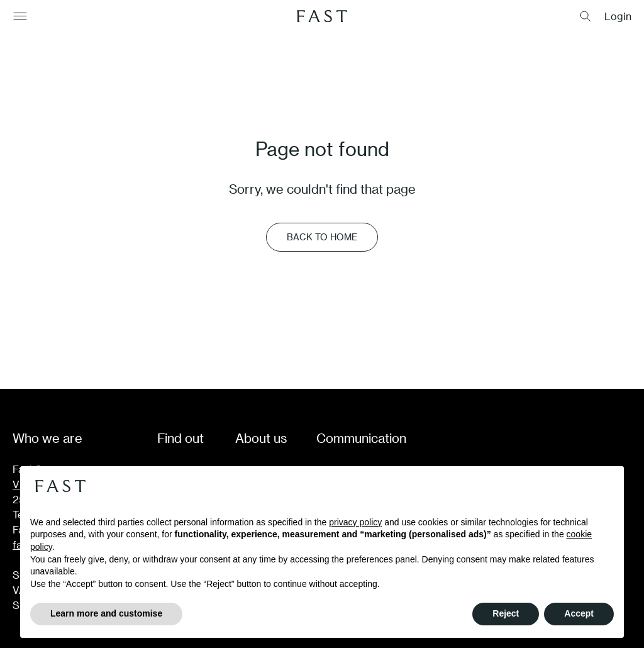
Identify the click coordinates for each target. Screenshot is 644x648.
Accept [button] (579, 613)
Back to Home (322, 237)
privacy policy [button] (355, 522)
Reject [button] (506, 613)
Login (618, 16)
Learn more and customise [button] (106, 613)
